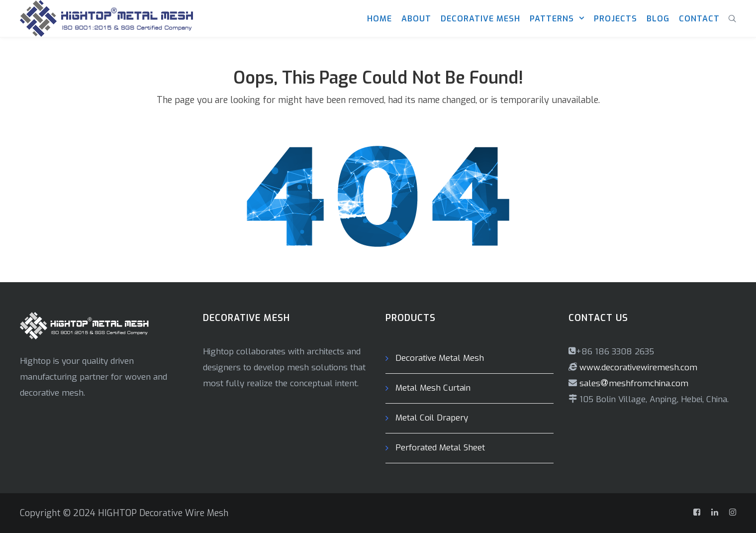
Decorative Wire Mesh (184, 513)
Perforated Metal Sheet (440, 448)
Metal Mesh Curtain (433, 388)
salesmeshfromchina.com (634, 383)
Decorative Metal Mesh (440, 358)
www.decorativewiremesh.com (637, 368)
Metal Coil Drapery (432, 418)
